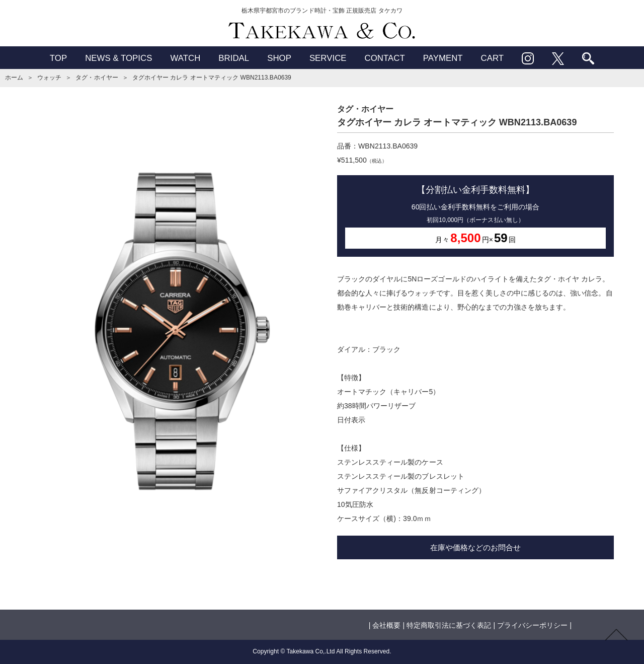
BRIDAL (234, 58)
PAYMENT (443, 58)
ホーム (14, 78)
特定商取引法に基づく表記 (449, 625)
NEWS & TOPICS (118, 58)
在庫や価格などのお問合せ (475, 547)
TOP (58, 58)
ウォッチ (49, 78)
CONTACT (385, 58)
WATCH (185, 58)
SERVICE (328, 58)
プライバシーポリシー (532, 625)
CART (493, 58)
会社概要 (386, 625)
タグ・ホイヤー (97, 78)
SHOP (279, 58)
